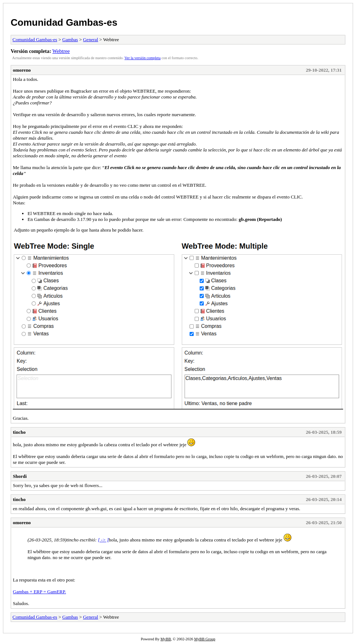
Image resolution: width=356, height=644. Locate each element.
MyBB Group (204, 639)
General (91, 40)
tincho (19, 432)
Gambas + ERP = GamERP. (39, 592)
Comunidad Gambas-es (64, 22)
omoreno (22, 70)
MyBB (166, 639)
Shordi (20, 476)
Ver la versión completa (143, 58)
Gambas (70, 40)
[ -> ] (103, 540)
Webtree (61, 51)
